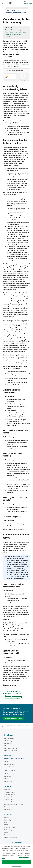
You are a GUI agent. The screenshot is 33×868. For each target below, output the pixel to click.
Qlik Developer (9, 741)
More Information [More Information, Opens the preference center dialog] (16, 866)
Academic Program (10, 827)
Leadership (8, 820)
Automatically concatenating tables (15, 30)
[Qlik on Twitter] (25, 843)
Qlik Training (8, 743)
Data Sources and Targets (12, 807)
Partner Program (9, 830)
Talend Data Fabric (10, 767)
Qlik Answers (8, 776)
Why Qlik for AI (9, 799)
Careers (7, 832)
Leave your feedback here (13, 718)
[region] (16, 856)
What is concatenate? (12, 691)
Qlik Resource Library (11, 751)
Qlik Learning (8, 746)
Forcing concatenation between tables (16, 32)
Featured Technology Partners (14, 804)
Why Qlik (7, 790)
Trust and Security (10, 792)
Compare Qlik (9, 802)
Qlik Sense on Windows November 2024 (17, 8)
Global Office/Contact (11, 837)
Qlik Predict (8, 779)
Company (7, 818)
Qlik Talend (8, 762)
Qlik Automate (9, 781)
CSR (6, 822)
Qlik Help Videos (9, 738)
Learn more (8, 36)
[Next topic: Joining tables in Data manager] (24, 726)
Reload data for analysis (12, 694)
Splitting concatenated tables (13, 34)
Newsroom (8, 835)
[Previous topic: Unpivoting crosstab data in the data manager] (9, 726)
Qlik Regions (8, 809)
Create (8, 10)
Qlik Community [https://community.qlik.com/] (16, 843)
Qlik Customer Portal (11, 748)
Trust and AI (8, 797)
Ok (16, 862)
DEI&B (6, 825)
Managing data (15, 10)
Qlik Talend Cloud (10, 764)
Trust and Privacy (10, 795)
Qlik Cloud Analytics (10, 774)
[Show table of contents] (4, 8)
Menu (31, 3)
